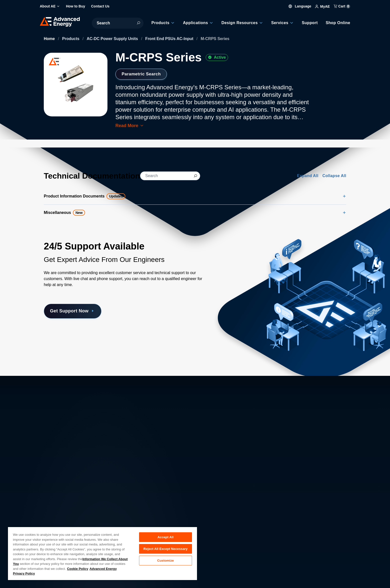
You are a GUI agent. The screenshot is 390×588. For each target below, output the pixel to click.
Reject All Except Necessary (166, 549)
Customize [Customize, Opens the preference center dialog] (166, 562)
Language (300, 6)
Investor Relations (137, 526)
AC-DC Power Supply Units (113, 39)
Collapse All (334, 176)
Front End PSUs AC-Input (170, 39)
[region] (102, 553)
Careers (128, 515)
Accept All (165, 537)
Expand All (308, 176)
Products (71, 39)
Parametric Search (142, 74)
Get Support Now (75, 311)
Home (50, 39)
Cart (342, 6)
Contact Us (54, 526)
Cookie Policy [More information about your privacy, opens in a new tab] (77, 569)
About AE (52, 515)
